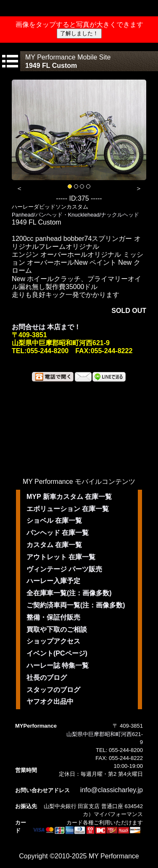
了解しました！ (79, 33)
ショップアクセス (53, 641)
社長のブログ (47, 678)
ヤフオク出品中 (50, 701)
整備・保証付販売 (53, 617)
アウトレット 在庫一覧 (61, 557)
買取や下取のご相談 (57, 629)
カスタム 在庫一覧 (54, 545)
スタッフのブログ (53, 690)
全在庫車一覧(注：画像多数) (69, 593)
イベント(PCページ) (57, 653)
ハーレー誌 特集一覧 (58, 665)
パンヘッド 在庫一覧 (58, 533)
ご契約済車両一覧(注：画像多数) (76, 605)
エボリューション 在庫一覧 (68, 509)
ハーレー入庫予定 (53, 581)
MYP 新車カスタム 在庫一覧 (69, 497)
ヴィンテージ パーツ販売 (64, 569)
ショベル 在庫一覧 (54, 521)
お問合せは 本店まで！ (46, 327)
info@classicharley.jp (112, 790)
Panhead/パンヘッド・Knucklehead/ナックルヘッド (75, 215)
